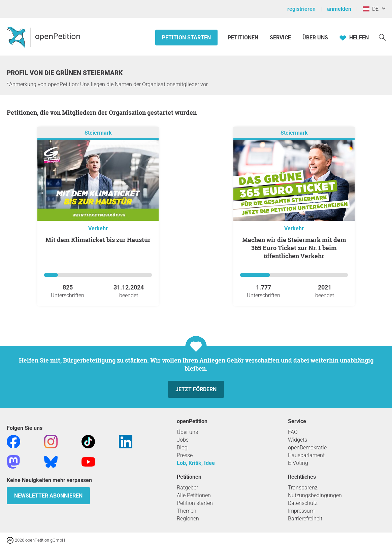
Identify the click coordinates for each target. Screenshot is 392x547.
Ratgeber (187, 488)
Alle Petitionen (194, 495)
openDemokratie (307, 448)
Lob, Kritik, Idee (196, 463)
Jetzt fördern (196, 389)
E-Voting (298, 463)
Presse (185, 455)
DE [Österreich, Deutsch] (371, 9)
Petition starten (186, 38)
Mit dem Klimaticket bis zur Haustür (98, 240)
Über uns (187, 432)
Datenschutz (303, 503)
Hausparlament (306, 455)
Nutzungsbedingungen (315, 495)
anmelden (339, 9)
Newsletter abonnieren (48, 496)
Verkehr (98, 228)
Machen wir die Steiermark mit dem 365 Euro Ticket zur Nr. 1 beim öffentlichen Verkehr (294, 248)
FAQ (293, 432)
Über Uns (315, 38)
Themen (187, 511)
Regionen (188, 519)
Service (280, 38)
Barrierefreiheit (305, 519)
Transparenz (303, 488)
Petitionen (244, 38)
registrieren (301, 9)
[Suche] (382, 37)
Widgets (298, 440)
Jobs (183, 440)
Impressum (301, 511)
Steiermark (98, 133)
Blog (182, 448)
